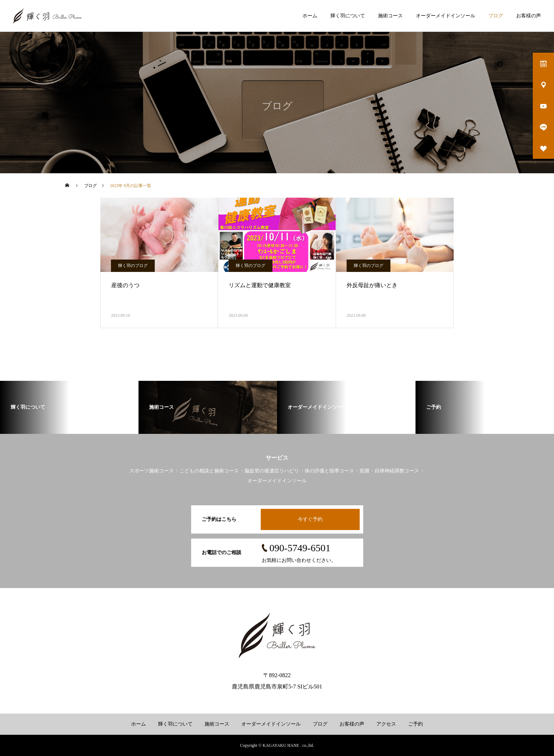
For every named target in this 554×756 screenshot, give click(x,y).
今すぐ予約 (310, 519)
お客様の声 (529, 16)
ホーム (310, 16)
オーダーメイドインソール (446, 16)
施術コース (390, 16)
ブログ (496, 16)
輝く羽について (348, 16)
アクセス (386, 724)
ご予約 (415, 724)
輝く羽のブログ (133, 266)
